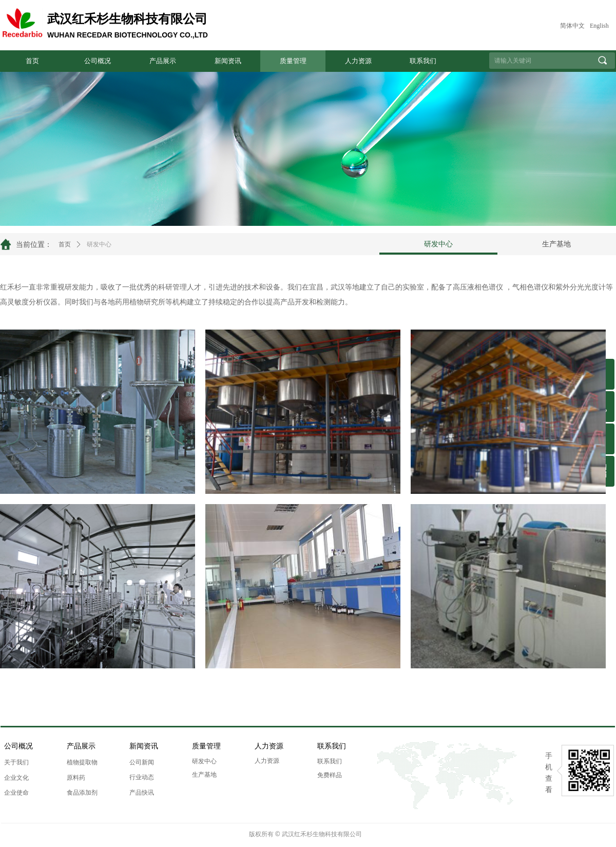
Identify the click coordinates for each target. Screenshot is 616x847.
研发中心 (99, 244)
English (599, 26)
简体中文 (572, 26)
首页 (65, 244)
